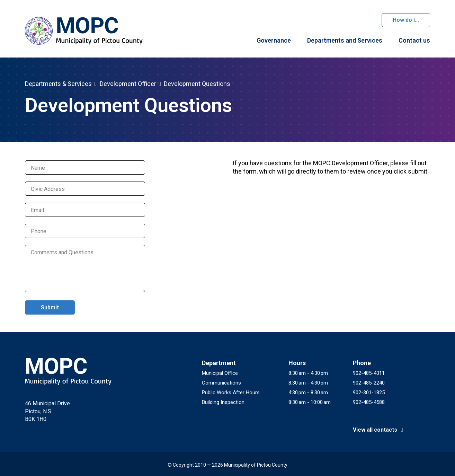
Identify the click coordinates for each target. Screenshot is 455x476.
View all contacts (379, 430)
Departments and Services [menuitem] (345, 40)
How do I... (406, 20)
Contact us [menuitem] (414, 40)
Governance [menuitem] (274, 40)
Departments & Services (58, 84)
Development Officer (128, 84)
